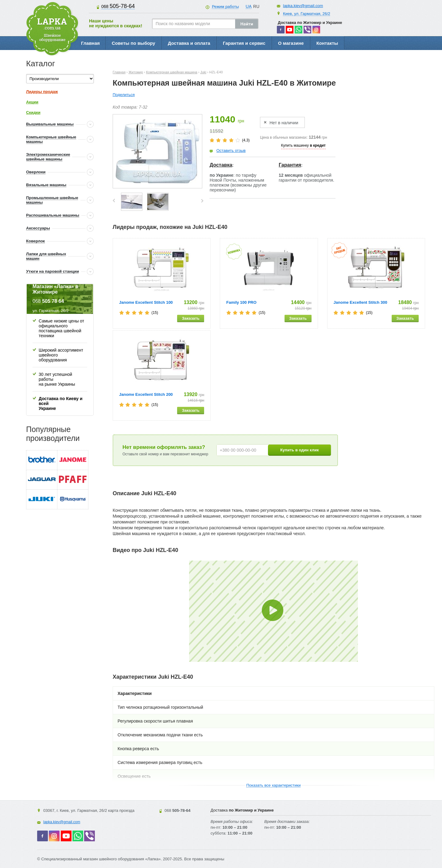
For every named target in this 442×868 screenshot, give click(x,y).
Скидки (33, 112)
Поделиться (124, 95)
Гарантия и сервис (244, 43)
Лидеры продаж (42, 92)
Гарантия (290, 165)
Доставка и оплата (189, 43)
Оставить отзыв (231, 150)
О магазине (291, 43)
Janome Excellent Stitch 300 (361, 302)
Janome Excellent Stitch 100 (146, 302)
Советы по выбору (134, 43)
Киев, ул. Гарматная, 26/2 (307, 14)
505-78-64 (118, 6)
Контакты (327, 43)
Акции (32, 102)
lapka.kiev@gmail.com (303, 6)
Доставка (221, 165)
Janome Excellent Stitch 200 (146, 394)
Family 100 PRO (241, 302)
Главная (90, 43)
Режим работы (225, 7)
